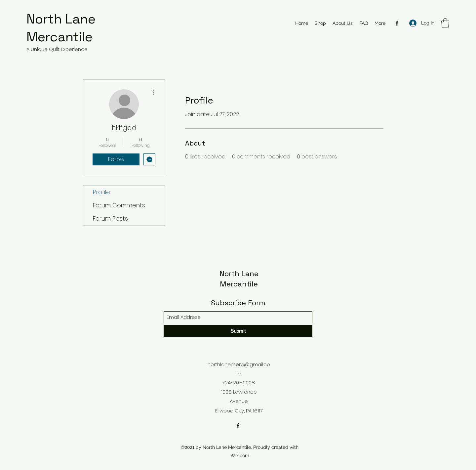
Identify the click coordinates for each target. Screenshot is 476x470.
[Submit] (238, 331)
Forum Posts (110, 218)
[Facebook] (397, 23)
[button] (445, 23)
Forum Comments (119, 205)
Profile (101, 192)
